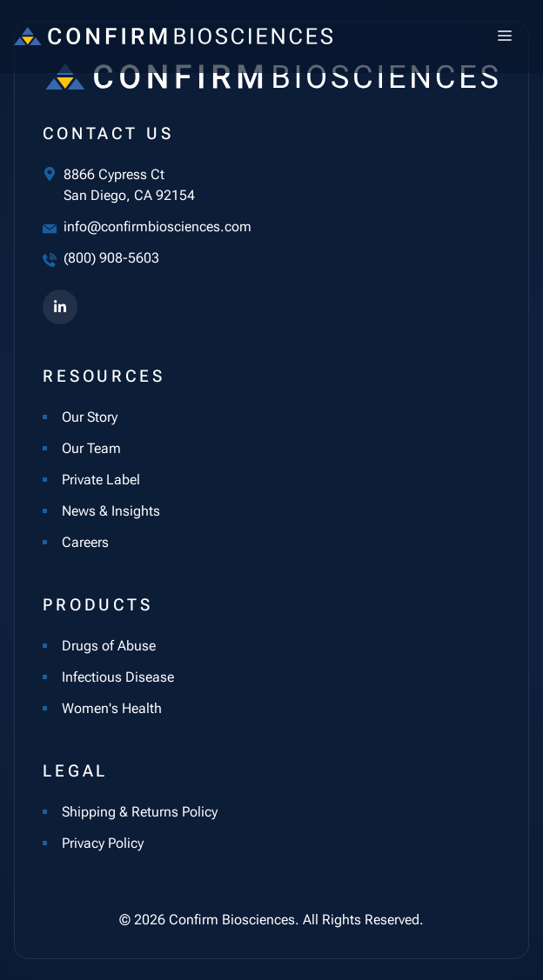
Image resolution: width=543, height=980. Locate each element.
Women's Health (112, 708)
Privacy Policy (103, 843)
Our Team (91, 448)
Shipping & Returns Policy (140, 812)
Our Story (90, 417)
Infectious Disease (118, 677)
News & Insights (111, 511)
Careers (85, 542)
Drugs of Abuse (109, 646)
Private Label (101, 480)
